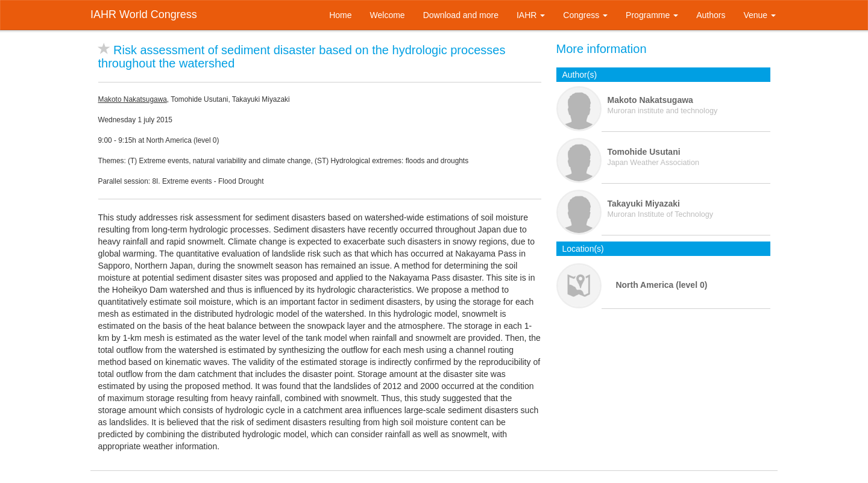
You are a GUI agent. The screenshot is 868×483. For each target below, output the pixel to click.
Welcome (388, 15)
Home (340, 15)
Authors (711, 15)
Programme (652, 15)
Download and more (461, 15)
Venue (759, 15)
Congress (585, 15)
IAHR (531, 15)
